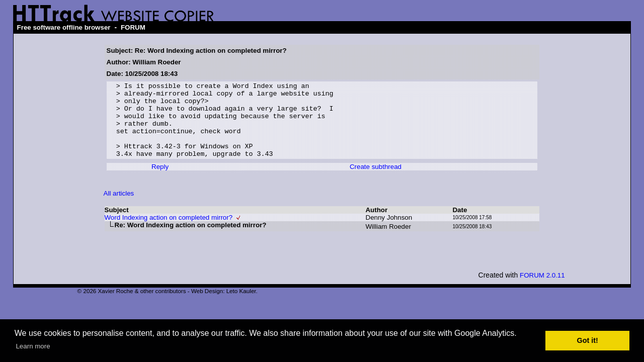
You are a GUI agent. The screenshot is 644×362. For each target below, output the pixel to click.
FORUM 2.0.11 (542, 290)
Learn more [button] (33, 346)
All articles (119, 208)
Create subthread (376, 182)
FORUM (133, 27)
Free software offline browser (64, 27)
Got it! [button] (588, 340)
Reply (160, 182)
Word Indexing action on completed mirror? (169, 233)
